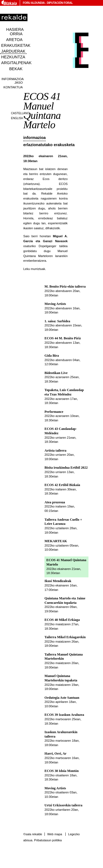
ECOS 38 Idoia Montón (62, 771)
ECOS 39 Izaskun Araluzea (64, 715)
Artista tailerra (55, 451)
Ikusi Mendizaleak (58, 581)
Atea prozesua (55, 502)
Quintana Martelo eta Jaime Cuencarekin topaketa (65, 600)
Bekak (16, 69)
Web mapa (55, 834)
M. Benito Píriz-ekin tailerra (65, 286)
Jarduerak (13, 51)
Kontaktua (13, 87)
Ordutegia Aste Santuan (62, 698)
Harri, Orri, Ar (55, 754)
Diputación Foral (60, 3)
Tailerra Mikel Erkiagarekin (65, 637)
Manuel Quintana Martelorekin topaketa (61, 678)
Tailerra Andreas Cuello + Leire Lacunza (63, 522)
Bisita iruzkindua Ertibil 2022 (66, 468)
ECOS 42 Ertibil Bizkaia (62, 485)
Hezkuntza (13, 57)
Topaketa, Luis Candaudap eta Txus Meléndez (64, 392)
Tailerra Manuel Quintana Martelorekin (64, 657)
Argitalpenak (16, 63)
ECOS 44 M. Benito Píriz (63, 338)
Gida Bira (52, 356)
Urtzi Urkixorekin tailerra (63, 805)
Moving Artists (55, 304)
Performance (54, 412)
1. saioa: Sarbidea (57, 321)
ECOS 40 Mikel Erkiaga (62, 620)
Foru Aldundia (34, 3)
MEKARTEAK (56, 541)
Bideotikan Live (56, 373)
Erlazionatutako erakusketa (49, 145)
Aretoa (14, 40)
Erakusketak (16, 45)
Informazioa (35, 138)
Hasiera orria (15, 32)
